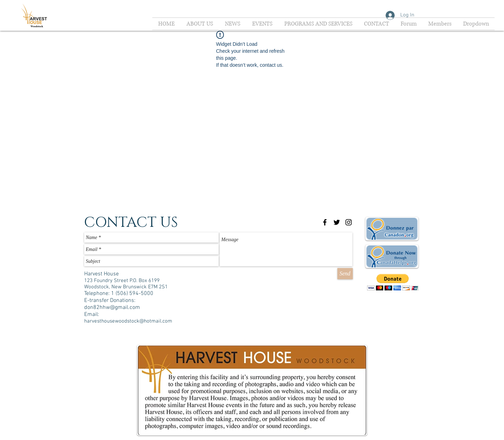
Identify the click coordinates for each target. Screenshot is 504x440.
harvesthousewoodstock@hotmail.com (128, 321)
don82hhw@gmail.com (112, 308)
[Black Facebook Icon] (325, 222)
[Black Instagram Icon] (349, 222)
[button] (393, 282)
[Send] (345, 274)
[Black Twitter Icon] (337, 222)
